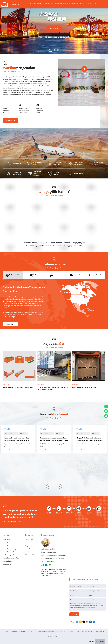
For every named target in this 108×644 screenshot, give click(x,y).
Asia (27, 543)
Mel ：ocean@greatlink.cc (49, 549)
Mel (56, 636)
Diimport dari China (31, 555)
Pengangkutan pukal (8, 552)
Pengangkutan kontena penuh (11, 549)
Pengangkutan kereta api (9, 546)
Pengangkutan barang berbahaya (11, 558)
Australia (28, 549)
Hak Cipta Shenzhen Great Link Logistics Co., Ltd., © (18, 631)
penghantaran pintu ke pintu (10, 555)
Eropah (27, 546)
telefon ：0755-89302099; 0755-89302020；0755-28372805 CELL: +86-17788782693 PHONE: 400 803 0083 (54, 558)
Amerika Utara (29, 540)
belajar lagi (54, 29)
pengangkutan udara (8, 543)
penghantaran (6, 540)
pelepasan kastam (7, 561)
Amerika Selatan (30, 552)
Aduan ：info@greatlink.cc (49, 552)
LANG (103, 4)
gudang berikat (7, 564)
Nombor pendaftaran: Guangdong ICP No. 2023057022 (51, 631)
